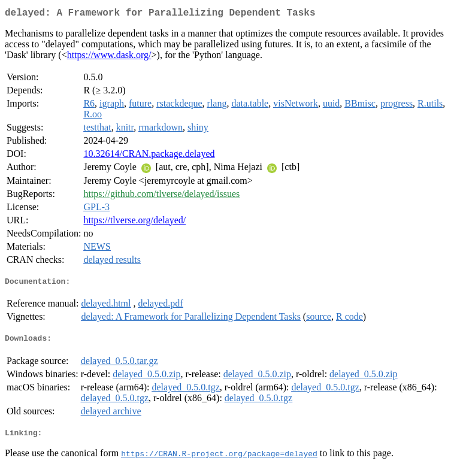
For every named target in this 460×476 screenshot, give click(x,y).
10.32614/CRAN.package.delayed (149, 156)
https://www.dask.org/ (109, 57)
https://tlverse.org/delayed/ (134, 222)
